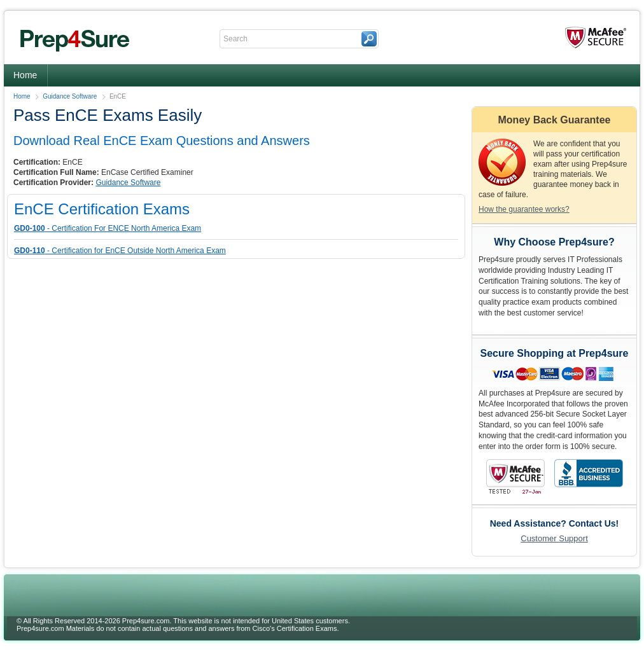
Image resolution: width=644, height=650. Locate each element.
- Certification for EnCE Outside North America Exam (120, 251)
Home (25, 75)
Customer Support (554, 538)
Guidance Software (70, 96)
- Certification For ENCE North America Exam (108, 228)
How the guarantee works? (524, 209)
